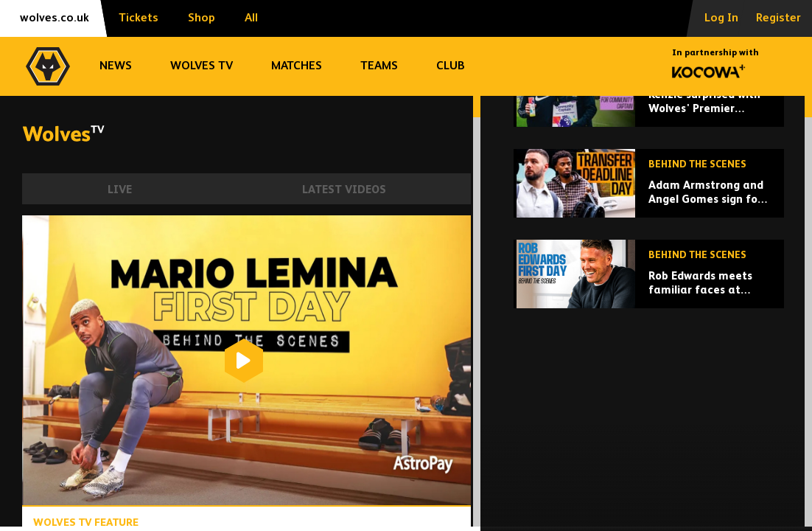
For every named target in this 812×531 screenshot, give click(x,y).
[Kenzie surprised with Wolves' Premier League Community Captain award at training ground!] (649, 194)
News (116, 66)
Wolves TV (202, 66)
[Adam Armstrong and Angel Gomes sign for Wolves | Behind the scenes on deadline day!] (649, 285)
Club (451, 66)
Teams (379, 66)
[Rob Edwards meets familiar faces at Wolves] (649, 376)
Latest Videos (344, 190)
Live (120, 190)
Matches (297, 66)
